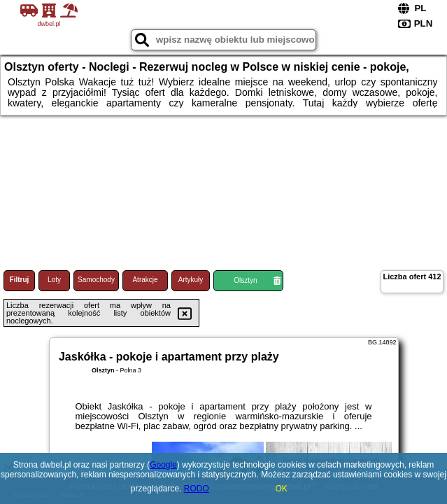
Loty (54, 280)
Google (163, 465)
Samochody (96, 280)
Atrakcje (145, 280)
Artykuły (191, 280)
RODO (197, 489)
